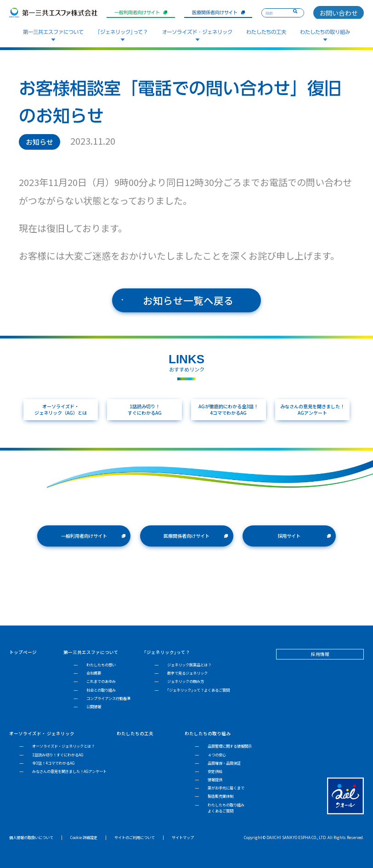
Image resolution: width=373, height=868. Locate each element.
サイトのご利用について (135, 837)
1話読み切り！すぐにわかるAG (145, 409)
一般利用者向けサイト (141, 12)
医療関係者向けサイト (218, 12)
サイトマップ (183, 837)
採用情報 (320, 654)
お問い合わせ (339, 13)
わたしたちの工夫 (266, 32)
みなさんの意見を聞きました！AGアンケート (312, 409)
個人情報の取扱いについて (31, 837)
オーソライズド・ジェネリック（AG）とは (61, 409)
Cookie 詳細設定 (84, 837)
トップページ (23, 652)
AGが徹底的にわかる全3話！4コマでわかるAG (228, 409)
